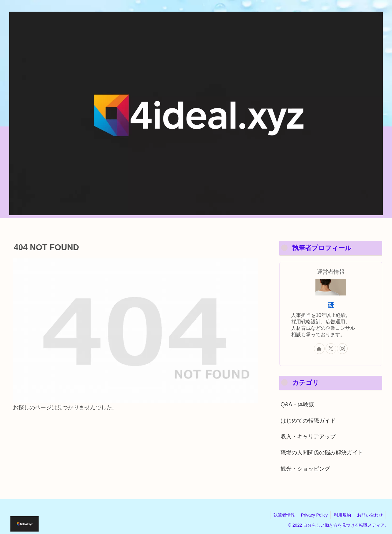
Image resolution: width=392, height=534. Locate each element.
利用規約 (342, 515)
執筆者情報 (283, 515)
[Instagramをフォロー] (342, 349)
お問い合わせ (370, 515)
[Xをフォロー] (331, 349)
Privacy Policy (313, 515)
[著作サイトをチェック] (319, 349)
